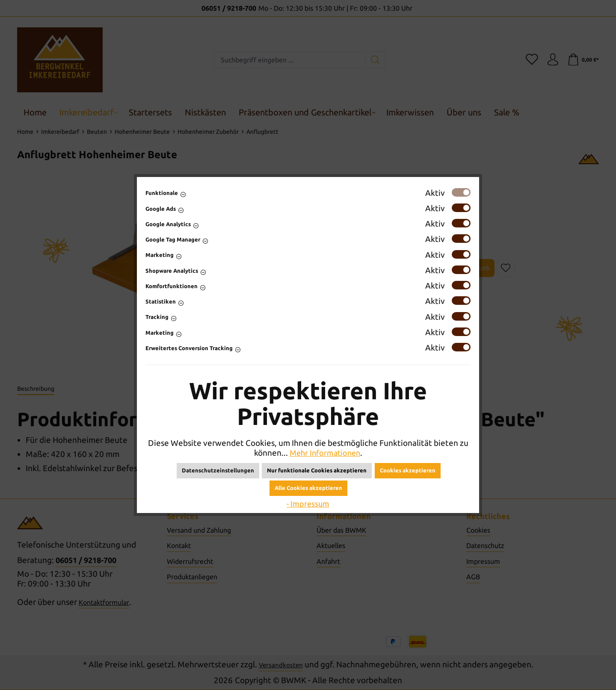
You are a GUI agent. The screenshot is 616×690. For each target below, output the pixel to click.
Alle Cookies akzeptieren (308, 488)
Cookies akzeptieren (408, 470)
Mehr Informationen (325, 453)
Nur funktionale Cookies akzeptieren (317, 470)
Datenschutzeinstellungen (218, 470)
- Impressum (308, 504)
